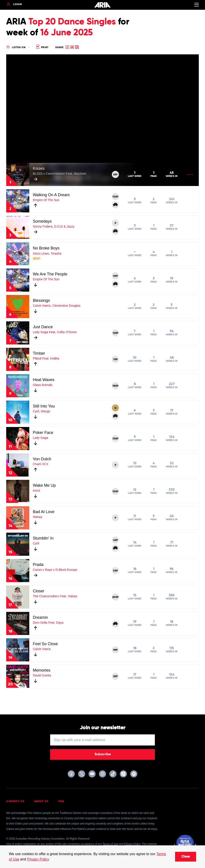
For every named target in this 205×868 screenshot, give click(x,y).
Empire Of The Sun (46, 200)
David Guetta (42, 675)
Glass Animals (43, 385)
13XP (115, 197)
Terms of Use (110, 844)
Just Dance (43, 327)
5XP (115, 276)
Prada (38, 565)
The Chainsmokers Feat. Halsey (55, 596)
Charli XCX (40, 464)
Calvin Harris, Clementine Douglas (57, 306)
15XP (115, 439)
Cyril (36, 543)
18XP (115, 386)
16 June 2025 (66, 33)
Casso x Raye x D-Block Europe (55, 570)
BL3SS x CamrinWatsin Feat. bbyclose (60, 174)
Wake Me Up (44, 485)
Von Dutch (42, 459)
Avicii (36, 490)
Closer (39, 591)
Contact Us (15, 801)
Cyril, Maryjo (41, 411)
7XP (115, 360)
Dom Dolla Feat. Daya (48, 623)
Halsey (38, 517)
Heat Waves (44, 380)
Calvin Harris (42, 649)
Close (186, 857)
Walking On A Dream (51, 195)
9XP (115, 650)
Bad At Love (44, 512)
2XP (115, 175)
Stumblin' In (43, 538)
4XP (115, 540)
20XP (115, 597)
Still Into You (44, 406)
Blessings (41, 301)
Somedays (42, 221)
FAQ (61, 801)
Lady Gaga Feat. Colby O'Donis (55, 332)
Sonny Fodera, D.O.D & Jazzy (54, 226)
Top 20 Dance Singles (72, 22)
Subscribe (103, 754)
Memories (42, 670)
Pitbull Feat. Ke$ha (46, 358)
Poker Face (43, 433)
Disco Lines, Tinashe (47, 253)
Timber (39, 353)
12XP (115, 333)
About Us (41, 801)
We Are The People (50, 274)
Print (42, 47)
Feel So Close (45, 644)
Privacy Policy (38, 859)
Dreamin (40, 617)
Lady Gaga (40, 438)
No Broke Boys (46, 248)
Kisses (39, 168)
